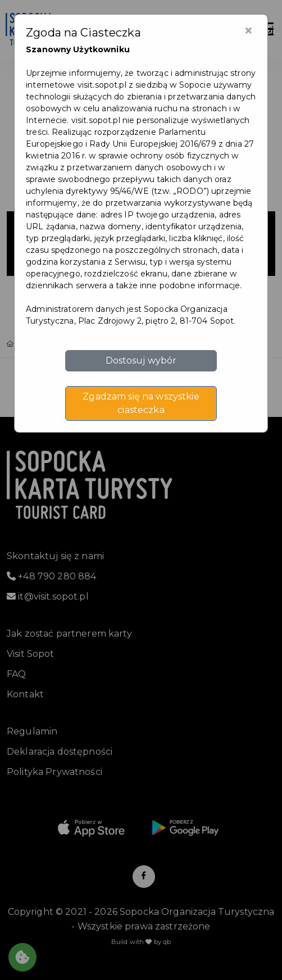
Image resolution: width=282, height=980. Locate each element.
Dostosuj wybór (141, 360)
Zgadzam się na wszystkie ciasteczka (141, 403)
